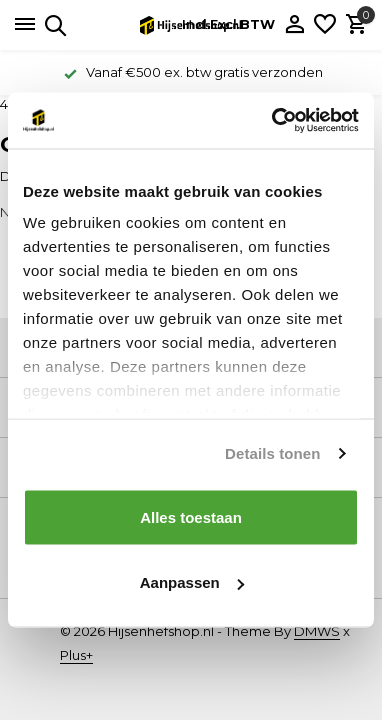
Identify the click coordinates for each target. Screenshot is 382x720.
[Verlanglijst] (325, 25)
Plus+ (76, 655)
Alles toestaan (191, 516)
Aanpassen (192, 582)
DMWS (317, 631)
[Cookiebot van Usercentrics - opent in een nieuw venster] (273, 121)
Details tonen (272, 453)
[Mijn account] (294, 25)
